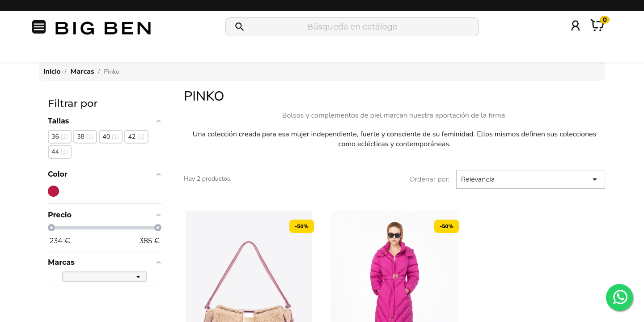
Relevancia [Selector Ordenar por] (531, 179)
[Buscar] (352, 27)
